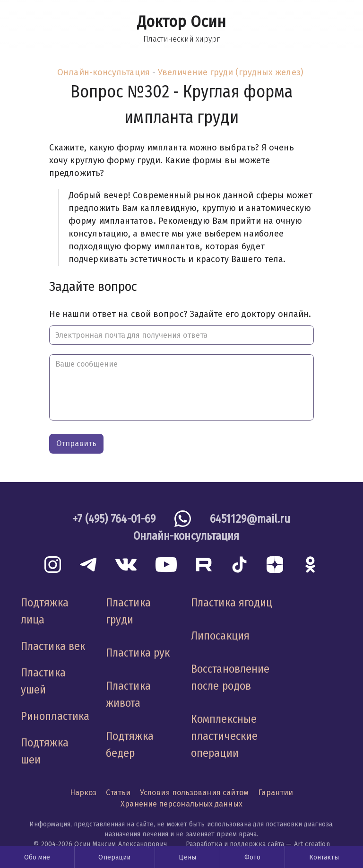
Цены (187, 857)
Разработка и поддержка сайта (235, 844)
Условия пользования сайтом (194, 793)
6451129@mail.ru (250, 519)
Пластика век (53, 646)
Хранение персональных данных (181, 804)
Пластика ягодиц (232, 603)
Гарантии (276, 793)
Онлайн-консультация (104, 72)
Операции (114, 857)
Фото (252, 857)
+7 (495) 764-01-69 (114, 519)
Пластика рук (138, 653)
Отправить (76, 443)
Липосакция (220, 636)
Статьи (118, 793)
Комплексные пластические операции (224, 736)
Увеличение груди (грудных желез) (231, 72)
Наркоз (83, 793)
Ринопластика (55, 716)
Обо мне (37, 857)
